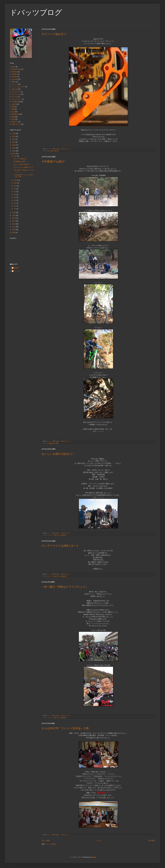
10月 (16, 183)
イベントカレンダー (18, 87)
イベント (50, 535)
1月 (15, 209)
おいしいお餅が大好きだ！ (58, 454)
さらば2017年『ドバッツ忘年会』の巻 (65, 728)
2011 (14, 227)
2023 (14, 139)
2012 (14, 224)
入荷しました (16, 124)
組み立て (57, 151)
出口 (49, 151)
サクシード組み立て (54, 34)
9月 (15, 186)
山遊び (57, 443)
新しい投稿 (46, 841)
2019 (14, 148)
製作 (52, 151)
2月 (15, 206)
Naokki (16, 268)
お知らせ (56, 535)
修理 (13, 109)
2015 (14, 215)
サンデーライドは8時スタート (60, 546)
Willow (14, 82)
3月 (15, 203)
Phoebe (14, 72)
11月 (16, 180)
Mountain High (16, 69)
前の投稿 (152, 841)
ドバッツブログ (36, 12)
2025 (14, 134)
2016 (14, 212)
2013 (14, 221)
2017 (14, 154)
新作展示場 (15, 114)
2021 (14, 142)
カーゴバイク (16, 92)
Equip (14, 67)
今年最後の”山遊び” (53, 161)
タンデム (15, 97)
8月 (15, 189)
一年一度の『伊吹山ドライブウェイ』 (65, 587)
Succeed (14, 79)
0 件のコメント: (66, 149)
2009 (14, 233)
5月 (15, 197)
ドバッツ (17, 271)
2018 (14, 151)
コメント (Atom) (51, 844)
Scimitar (14, 77)
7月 (15, 192)
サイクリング (16, 94)
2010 (14, 230)
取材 (13, 107)
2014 (14, 218)
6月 (15, 195)
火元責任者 (51, 443)
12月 (16, 156)
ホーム (99, 841)
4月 (15, 200)
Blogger (93, 857)
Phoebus (14, 74)
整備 (13, 117)
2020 (14, 145)
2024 (14, 137)
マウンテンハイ (17, 99)
